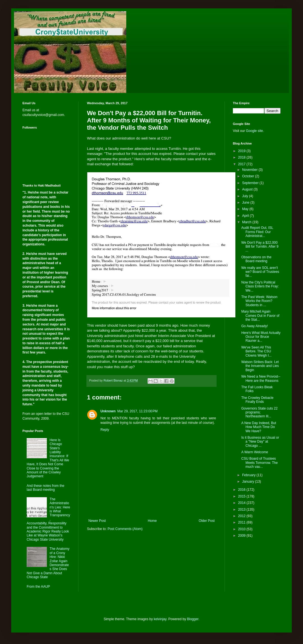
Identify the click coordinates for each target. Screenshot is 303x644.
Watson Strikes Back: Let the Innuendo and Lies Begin (260, 366)
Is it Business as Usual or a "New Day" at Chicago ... (260, 442)
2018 (242, 157)
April (246, 216)
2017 (242, 164)
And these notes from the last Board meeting (45, 488)
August (248, 189)
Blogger (193, 619)
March (247, 222)
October (249, 176)
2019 (242, 151)
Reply (105, 430)
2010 (242, 529)
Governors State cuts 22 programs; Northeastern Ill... (259, 412)
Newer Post (97, 521)
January (249, 482)
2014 (242, 503)
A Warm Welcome (255, 452)
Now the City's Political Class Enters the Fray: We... (260, 286)
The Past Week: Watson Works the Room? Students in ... (259, 301)
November (250, 170)
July (246, 196)
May (246, 209)
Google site (254, 131)
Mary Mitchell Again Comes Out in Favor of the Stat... (260, 316)
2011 (242, 522)
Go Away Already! (255, 326)
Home (152, 521)
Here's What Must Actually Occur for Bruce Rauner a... (261, 337)
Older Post (207, 521)
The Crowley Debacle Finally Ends (257, 400)
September (251, 183)
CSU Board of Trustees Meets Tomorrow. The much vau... (260, 463)
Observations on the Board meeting (256, 259)
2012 (242, 516)
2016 (242, 490)
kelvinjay (160, 619)
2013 (242, 510)
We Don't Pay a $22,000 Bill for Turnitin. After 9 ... (260, 247)
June (246, 203)
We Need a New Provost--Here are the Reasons (261, 378)
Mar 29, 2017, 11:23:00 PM (137, 411)
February (249, 475)
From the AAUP (38, 587)
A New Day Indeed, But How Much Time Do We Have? (259, 427)
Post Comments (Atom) (125, 529)
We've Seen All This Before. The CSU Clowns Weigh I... (256, 351)
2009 (242, 536)
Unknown (108, 411)
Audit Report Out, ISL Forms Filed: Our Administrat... (257, 232)
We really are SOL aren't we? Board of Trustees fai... (260, 272)
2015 (242, 496)
